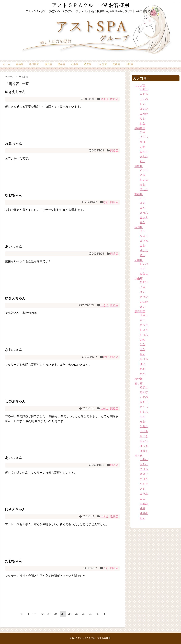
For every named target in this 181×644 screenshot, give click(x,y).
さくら (144, 407)
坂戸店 (48, 64)
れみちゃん (14, 144)
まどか (144, 156)
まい (143, 307)
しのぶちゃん (15, 401)
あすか (144, 387)
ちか (143, 417)
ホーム (7, 64)
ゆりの (144, 513)
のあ (143, 147)
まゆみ (144, 431)
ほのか (144, 189)
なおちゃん (14, 195)
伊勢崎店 (140, 128)
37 (77, 614)
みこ (143, 499)
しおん (144, 412)
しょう (144, 330)
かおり (144, 402)
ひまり (144, 236)
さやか (144, 474)
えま (143, 292)
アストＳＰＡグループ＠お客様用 (91, 5)
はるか (144, 426)
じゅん (144, 335)
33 (49, 614)
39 (91, 614)
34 (56, 614)
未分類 (139, 379)
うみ (143, 287)
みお (143, 246)
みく (143, 354)
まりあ (144, 494)
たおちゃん (14, 561)
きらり (144, 170)
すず (143, 269)
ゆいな (144, 250)
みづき (144, 436)
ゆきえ (105, 99)
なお (106, 202)
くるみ (144, 99)
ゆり (143, 508)
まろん (144, 213)
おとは (144, 464)
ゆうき (144, 446)
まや (143, 208)
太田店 (129, 64)
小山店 (75, 64)
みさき (144, 217)
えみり (144, 315)
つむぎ (144, 484)
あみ (143, 132)
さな (143, 175)
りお (143, 119)
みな (143, 222)
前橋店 (116, 64)
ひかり (144, 152)
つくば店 (102, 64)
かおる (144, 94)
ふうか (144, 114)
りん (143, 518)
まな (143, 349)
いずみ (144, 397)
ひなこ (144, 274)
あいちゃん (14, 247)
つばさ (144, 479)
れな (143, 123)
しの (143, 104)
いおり (144, 89)
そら (143, 231)
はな (143, 344)
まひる (144, 241)
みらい (144, 441)
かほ (143, 142)
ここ (143, 198)
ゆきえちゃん (15, 92)
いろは (144, 459)
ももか (144, 503)
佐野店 (88, 64)
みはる (144, 359)
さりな (144, 297)
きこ (143, 320)
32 (42, 614)
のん (143, 339)
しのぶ (105, 408)
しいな (144, 180)
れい (143, 161)
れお (143, 369)
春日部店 (34, 64)
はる (143, 203)
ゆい (143, 364)
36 (70, 614)
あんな (144, 392)
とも (143, 489)
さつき (144, 325)
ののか (144, 302)
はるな (144, 109)
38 (84, 614)
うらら (144, 137)
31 (35, 614)
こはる (144, 469)
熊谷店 (61, 64)
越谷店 (20, 64)
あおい (144, 282)
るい (143, 255)
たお (106, 568)
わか (143, 374)
